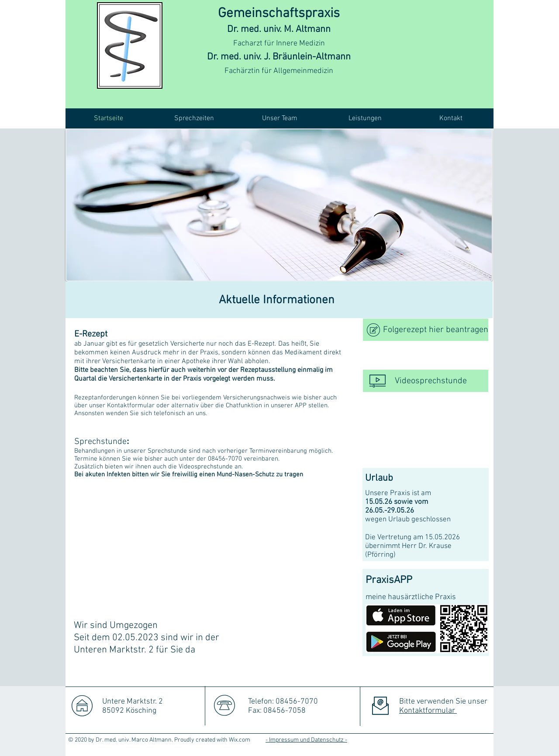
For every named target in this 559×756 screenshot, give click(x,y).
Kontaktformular (428, 711)
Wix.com (240, 740)
